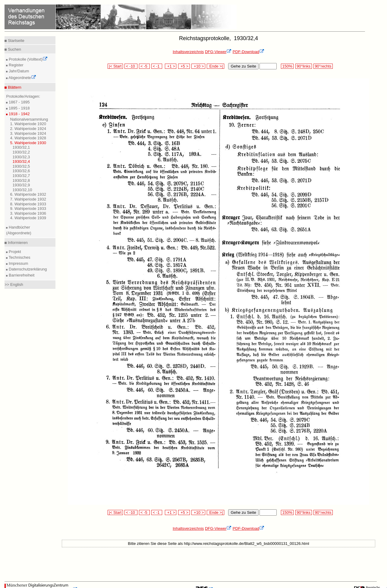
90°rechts (323, 66)
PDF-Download (249, 52)
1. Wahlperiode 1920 (28, 124)
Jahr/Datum (18, 71)
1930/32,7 (21, 176)
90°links (304, 66)
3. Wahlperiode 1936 (28, 213)
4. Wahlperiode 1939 (28, 218)
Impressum (18, 263)
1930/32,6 (21, 171)
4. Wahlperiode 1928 (28, 138)
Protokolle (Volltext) (28, 59)
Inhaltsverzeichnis (188, 52)
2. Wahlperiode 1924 (28, 129)
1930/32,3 (21, 157)
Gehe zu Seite (243, 66)
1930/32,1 (21, 147)
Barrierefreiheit (21, 275)
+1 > (171, 66)
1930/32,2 (21, 152)
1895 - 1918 (19, 108)
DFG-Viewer (218, 52)
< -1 (157, 66)
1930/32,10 (22, 190)
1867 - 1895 (19, 102)
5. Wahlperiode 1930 (28, 143)
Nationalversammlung (29, 119)
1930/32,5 (21, 166)
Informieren (17, 243)
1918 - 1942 (19, 114)
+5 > (184, 66)
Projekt (14, 252)
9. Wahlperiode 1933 (28, 209)
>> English (14, 285)
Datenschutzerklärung (27, 269)
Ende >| (216, 66)
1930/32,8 (21, 180)
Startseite (16, 41)
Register (15, 65)
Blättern (14, 87)
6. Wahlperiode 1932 (28, 194)
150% (287, 66)
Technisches (19, 257)
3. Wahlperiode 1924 (28, 133)
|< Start (115, 66)
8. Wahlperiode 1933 (28, 204)
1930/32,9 (21, 185)
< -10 (131, 66)
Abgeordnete (22, 78)
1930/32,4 (21, 161)
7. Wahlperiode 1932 (28, 199)
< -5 (144, 66)
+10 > (198, 66)
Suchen (14, 49)
